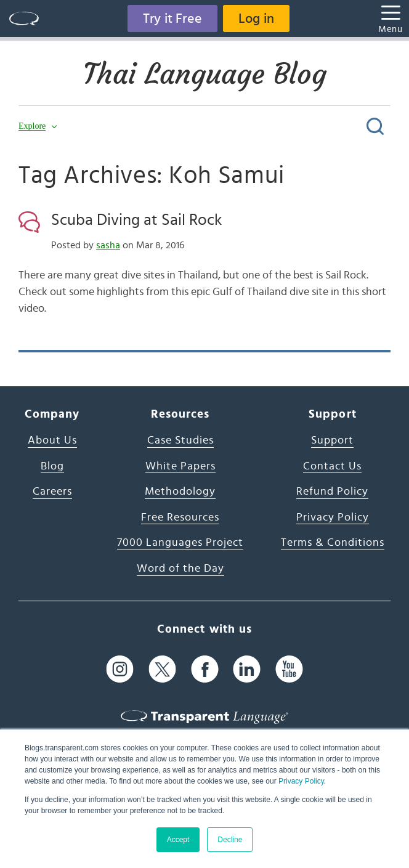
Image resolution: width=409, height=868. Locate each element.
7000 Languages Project (180, 543)
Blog (52, 466)
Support (332, 440)
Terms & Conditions (333, 543)
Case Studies (180, 440)
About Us (52, 440)
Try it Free (172, 18)
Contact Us (332, 466)
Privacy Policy (301, 781)
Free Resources (180, 517)
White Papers (180, 466)
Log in (256, 18)
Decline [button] (230, 840)
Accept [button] (178, 840)
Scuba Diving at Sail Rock (136, 220)
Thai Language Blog (205, 74)
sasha (108, 245)
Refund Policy (332, 492)
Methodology (180, 492)
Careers (52, 492)
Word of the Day (180, 569)
